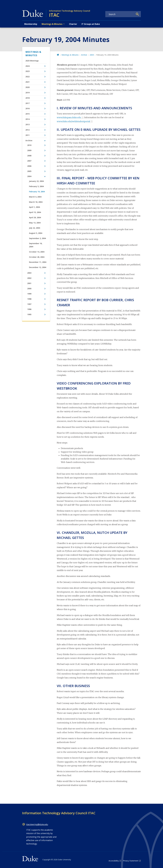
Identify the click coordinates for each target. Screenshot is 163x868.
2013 (28, 124)
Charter (73, 24)
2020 (28, 87)
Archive (29, 140)
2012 (28, 130)
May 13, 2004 (35, 223)
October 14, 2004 (37, 252)
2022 (28, 77)
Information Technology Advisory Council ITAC (59, 813)
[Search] (137, 14)
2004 (29, 176)
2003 (29, 273)
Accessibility (114, 861)
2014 (28, 119)
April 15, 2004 (35, 212)
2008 (29, 156)
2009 (29, 150)
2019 (28, 93)
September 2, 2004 (37, 238)
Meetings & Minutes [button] (52, 24)
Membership (31, 24)
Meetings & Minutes (33, 54)
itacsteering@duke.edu (37, 824)
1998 (29, 299)
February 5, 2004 (36, 186)
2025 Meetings (32, 61)
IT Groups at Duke (91, 24)
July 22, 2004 (35, 228)
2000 (29, 289)
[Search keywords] (120, 14)
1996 (29, 309)
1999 (29, 294)
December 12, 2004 (38, 267)
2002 (29, 278)
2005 (29, 171)
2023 (28, 71)
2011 (28, 135)
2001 (29, 283)
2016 (28, 108)
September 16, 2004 (36, 245)
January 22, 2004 (36, 181)
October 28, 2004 (37, 257)
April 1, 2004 (34, 207)
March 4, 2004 (35, 197)
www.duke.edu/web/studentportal (73, 121)
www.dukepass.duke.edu (69, 117)
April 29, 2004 (35, 217)
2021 (28, 82)
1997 (29, 304)
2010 (29, 145)
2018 (28, 98)
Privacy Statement (131, 861)
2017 (28, 103)
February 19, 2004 (37, 192)
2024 (28, 66)
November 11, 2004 (38, 262)
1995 (29, 314)
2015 (28, 114)
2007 (29, 161)
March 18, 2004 (36, 202)
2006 (29, 166)
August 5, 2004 (36, 233)
